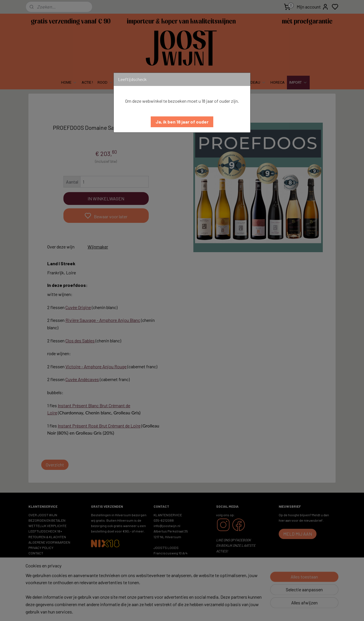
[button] (182, 122)
